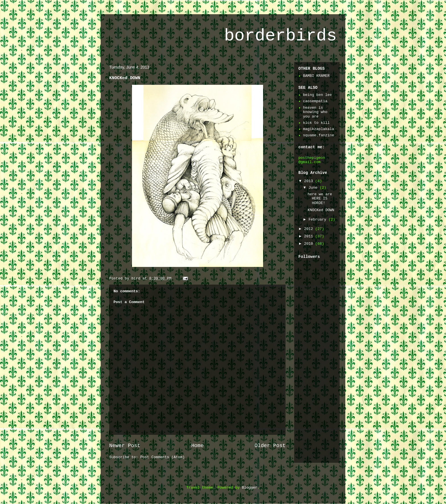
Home (197, 446)
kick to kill (316, 123)
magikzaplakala (318, 129)
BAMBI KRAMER (316, 76)
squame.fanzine (318, 135)
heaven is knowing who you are (315, 112)
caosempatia (315, 101)
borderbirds (280, 36)
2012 (310, 229)
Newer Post (125, 446)
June (314, 188)
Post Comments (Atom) (162, 457)
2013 (310, 181)
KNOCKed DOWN (321, 210)
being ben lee (317, 95)
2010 (310, 244)
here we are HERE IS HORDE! (320, 199)
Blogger (250, 488)
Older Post (270, 446)
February (319, 220)
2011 (310, 236)
